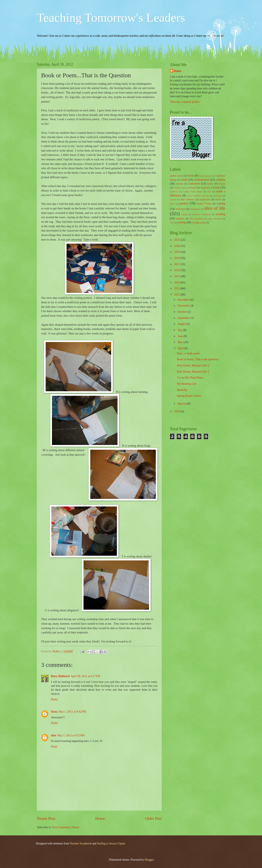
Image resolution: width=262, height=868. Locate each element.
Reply (54, 699)
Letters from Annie (193, 192)
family (210, 184)
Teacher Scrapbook (81, 843)
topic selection (215, 219)
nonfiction (205, 200)
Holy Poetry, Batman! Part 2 (193, 366)
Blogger (149, 860)
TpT (172, 222)
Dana (54, 712)
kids (217, 188)
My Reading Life (187, 384)
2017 (177, 264)
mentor (173, 200)
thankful (180, 219)
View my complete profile (185, 102)
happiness (206, 188)
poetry (184, 203)
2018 (177, 258)
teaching (220, 214)
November (184, 306)
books (191, 176)
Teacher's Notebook (201, 214)
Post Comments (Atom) (66, 827)
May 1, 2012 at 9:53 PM (71, 735)
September (195, 209)
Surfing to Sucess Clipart (111, 843)
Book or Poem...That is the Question (198, 359)
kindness (174, 192)
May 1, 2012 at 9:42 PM (72, 712)
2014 (177, 282)
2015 (177, 276)
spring (184, 214)
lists (209, 192)
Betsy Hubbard (60, 676)
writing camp (199, 222)
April (181, 348)
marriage (217, 196)
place (172, 204)
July (180, 330)
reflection (181, 209)
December (184, 300)
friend (193, 188)
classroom (194, 184)
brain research (205, 176)
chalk (184, 180)
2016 (177, 270)
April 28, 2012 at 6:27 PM (85, 676)
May (181, 342)
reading (221, 204)
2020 (177, 246)
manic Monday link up (198, 196)
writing (182, 222)
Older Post (153, 818)
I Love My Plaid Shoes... (191, 378)
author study (176, 176)
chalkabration (202, 180)
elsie (54, 735)
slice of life (215, 208)
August (182, 324)
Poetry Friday (204, 204)
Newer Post (46, 818)
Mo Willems (188, 200)
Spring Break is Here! (189, 396)
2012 (177, 295)
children (221, 180)
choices (180, 184)
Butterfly (182, 390)
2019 (177, 252)
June (181, 336)
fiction (222, 184)
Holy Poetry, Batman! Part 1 (193, 372)
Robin (178, 71)
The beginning (196, 219)
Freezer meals (180, 188)
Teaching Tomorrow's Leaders (111, 18)
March (182, 404)
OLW (218, 200)
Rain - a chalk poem (188, 353)
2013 (177, 288)
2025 (177, 240)
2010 (177, 411)
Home (100, 818)
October (183, 312)
